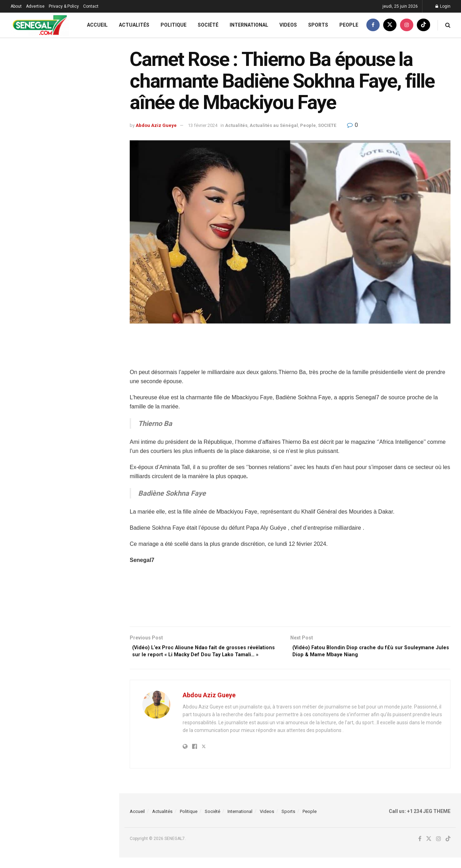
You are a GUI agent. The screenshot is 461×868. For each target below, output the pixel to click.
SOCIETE (327, 125)
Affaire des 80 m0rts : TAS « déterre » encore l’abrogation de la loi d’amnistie (74, 609)
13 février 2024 (203, 125)
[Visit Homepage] (40, 25)
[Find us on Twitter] (390, 25)
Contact (91, 6)
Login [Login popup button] (443, 6)
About (16, 6)
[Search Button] (448, 25)
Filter (103, 45)
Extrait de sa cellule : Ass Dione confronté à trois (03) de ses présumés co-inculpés (71, 271)
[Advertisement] (290, 350)
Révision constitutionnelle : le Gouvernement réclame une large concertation (74, 403)
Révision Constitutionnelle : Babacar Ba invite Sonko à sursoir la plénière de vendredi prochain (74, 131)
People (349, 25)
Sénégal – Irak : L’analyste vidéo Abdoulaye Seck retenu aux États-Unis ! (74, 171)
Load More (59, 646)
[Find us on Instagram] (407, 25)
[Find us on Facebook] (373, 25)
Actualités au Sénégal (274, 125)
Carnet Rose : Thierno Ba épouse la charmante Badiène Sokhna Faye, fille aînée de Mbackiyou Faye (59, 86)
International (249, 25)
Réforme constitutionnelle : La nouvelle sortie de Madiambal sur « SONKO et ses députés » (73, 231)
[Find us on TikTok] (423, 25)
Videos (288, 25)
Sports (318, 25)
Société (208, 25)
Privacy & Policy (64, 6)
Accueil (97, 25)
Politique (174, 25)
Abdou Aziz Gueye (156, 125)
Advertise (35, 6)
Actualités (134, 25)
